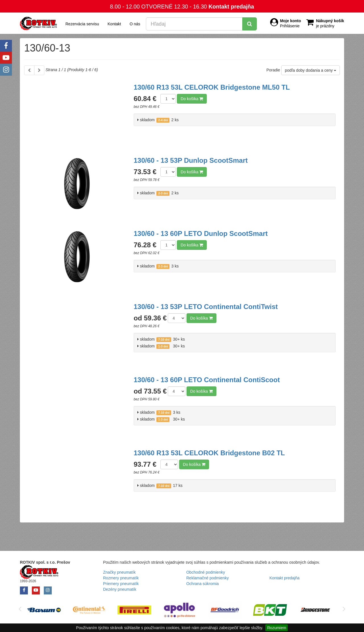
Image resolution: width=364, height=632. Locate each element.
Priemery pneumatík (121, 584)
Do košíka (192, 99)
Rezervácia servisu (82, 24)
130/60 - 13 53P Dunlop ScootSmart (191, 160)
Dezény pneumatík (120, 589)
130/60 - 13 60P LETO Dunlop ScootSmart (201, 233)
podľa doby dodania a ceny (311, 70)
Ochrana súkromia (202, 584)
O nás (135, 24)
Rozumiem (277, 628)
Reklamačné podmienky (207, 578)
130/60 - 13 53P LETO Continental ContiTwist (206, 307)
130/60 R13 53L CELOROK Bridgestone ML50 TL (212, 87)
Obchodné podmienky (206, 572)
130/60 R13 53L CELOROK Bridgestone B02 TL (209, 453)
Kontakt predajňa (231, 7)
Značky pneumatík (119, 572)
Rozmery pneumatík (121, 578)
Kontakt (114, 24)
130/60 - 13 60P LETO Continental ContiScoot (207, 380)
